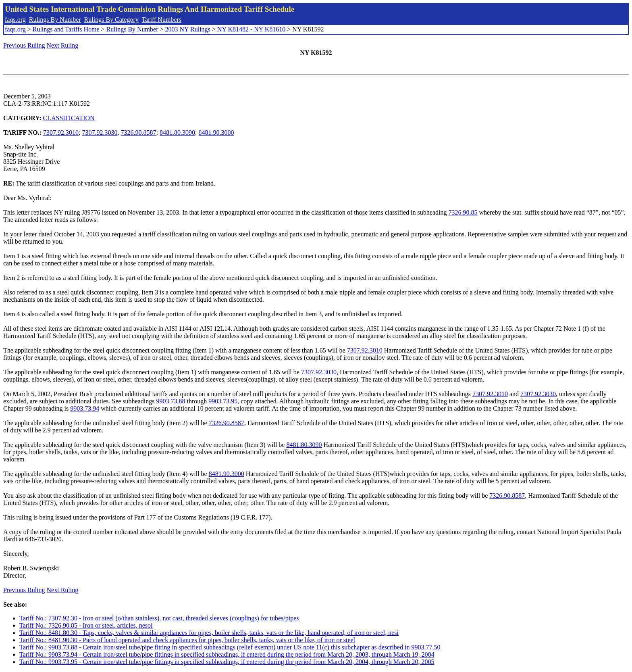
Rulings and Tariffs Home (66, 29)
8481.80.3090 (177, 133)
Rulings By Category (111, 20)
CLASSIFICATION (69, 118)
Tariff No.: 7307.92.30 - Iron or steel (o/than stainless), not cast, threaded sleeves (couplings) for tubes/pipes (159, 618)
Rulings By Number (55, 20)
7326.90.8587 (139, 133)
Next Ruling (63, 45)
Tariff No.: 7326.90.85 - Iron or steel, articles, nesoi (86, 625)
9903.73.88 (170, 401)
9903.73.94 (85, 408)
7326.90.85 (463, 212)
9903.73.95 (223, 401)
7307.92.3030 (100, 133)
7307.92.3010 (61, 133)
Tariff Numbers (161, 20)
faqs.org (15, 20)
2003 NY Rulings (188, 29)
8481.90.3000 (216, 133)
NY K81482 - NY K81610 (251, 29)
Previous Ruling (24, 45)
